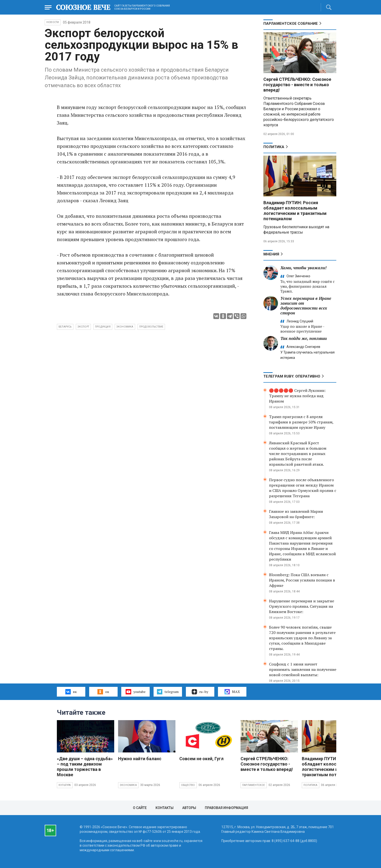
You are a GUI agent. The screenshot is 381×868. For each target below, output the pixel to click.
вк (71, 692)
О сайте (140, 808)
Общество (188, 785)
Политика (274, 147)
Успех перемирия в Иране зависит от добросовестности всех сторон (306, 306)
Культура (65, 785)
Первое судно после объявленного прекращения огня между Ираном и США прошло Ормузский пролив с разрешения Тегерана (303, 488)
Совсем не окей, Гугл (201, 759)
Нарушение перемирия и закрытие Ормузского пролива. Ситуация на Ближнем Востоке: (302, 606)
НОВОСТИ (53, 22)
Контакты (165, 808)
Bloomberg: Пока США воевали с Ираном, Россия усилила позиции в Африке (302, 580)
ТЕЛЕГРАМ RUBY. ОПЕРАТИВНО (292, 376)
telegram (168, 692)
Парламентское (254, 785)
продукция (103, 327)
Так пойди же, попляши (304, 338)
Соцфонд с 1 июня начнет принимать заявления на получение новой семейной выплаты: (303, 669)
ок (103, 692)
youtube (135, 692)
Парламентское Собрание (291, 24)
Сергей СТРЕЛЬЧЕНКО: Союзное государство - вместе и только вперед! (297, 85)
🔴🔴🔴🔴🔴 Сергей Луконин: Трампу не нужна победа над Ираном (297, 396)
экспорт (83, 327)
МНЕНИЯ (271, 254)
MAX (232, 692)
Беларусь (65, 327)
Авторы (189, 808)
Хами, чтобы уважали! (303, 268)
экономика (125, 327)
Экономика (128, 785)
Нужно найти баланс (140, 759)
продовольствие (151, 327)
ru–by (200, 692)
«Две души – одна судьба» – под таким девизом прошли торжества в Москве (85, 767)
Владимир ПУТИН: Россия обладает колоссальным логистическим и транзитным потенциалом (295, 211)
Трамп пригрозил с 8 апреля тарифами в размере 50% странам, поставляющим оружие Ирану (301, 422)
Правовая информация (226, 808)
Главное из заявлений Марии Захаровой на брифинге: (296, 514)
